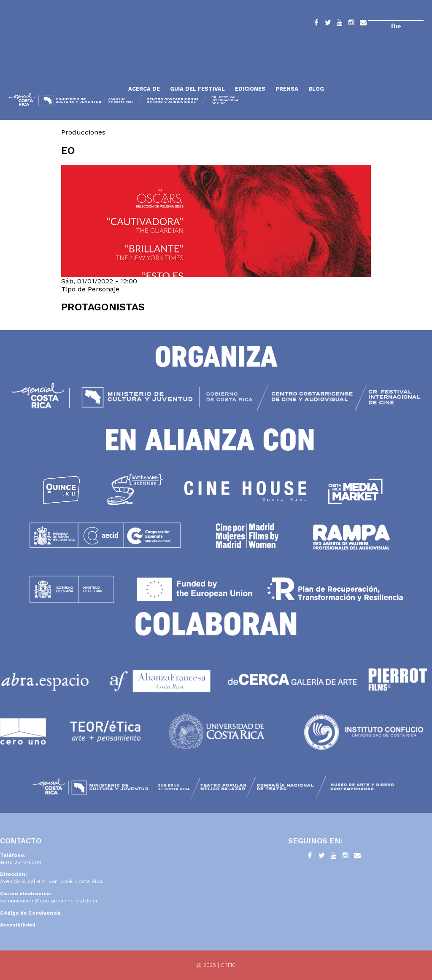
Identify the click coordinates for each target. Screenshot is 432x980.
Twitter (328, 24)
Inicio (65, 69)
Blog (316, 89)
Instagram (351, 24)
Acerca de (144, 89)
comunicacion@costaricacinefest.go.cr (49, 901)
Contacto (363, 24)
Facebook (316, 24)
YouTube (340, 24)
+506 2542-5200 (21, 862)
